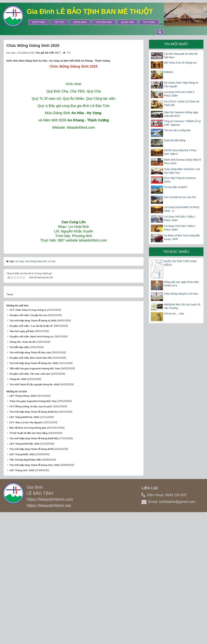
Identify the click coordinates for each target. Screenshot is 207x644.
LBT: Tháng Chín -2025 (22, 599)
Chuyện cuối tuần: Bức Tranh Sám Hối (30, 487)
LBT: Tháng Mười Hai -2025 (24, 546)
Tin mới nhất (176, 44)
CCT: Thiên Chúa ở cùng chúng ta (28, 439)
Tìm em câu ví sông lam (177, 130)
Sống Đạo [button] (80, 22)
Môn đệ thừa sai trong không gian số (30, 557)
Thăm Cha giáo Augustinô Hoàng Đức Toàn (33, 530)
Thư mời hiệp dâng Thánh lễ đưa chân (30, 481)
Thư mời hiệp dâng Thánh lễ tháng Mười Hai (33, 541)
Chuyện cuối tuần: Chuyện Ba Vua (28, 444)
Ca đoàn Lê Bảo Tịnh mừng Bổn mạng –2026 (182, 237)
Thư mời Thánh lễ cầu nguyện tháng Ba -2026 (34, 513)
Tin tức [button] (59, 22)
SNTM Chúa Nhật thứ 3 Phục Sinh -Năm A (180, 152)
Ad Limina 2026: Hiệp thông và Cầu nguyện (181, 84)
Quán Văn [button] (127, 22)
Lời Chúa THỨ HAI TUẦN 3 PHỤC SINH (179, 94)
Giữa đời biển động (175, 140)
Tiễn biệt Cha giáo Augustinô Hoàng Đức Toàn (35, 497)
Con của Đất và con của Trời (180, 197)
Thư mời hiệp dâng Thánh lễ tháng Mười (31, 578)
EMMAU (169, 72)
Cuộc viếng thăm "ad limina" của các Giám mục (182, 171)
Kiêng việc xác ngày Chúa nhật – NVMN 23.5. (182, 284)
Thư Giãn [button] (149, 22)
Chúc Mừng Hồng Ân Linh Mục (181, 294)
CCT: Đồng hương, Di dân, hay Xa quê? (31, 535)
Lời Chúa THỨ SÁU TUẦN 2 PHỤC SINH (180, 228)
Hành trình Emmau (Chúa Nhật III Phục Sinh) (183, 161)
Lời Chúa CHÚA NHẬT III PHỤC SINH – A (182, 209)
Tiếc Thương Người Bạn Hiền (25, 589)
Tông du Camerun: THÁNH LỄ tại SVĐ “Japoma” (182, 123)
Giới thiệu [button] (39, 22)
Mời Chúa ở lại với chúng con (180, 63)
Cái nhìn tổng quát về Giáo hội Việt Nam (181, 56)
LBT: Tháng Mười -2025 (22, 583)
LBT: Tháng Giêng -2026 (23, 525)
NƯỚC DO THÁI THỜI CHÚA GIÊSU (180, 263)
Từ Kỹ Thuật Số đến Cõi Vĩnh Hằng (28, 562)
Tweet (10, 423)
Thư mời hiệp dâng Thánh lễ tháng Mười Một (34, 567)
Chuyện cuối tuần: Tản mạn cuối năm (30, 503)
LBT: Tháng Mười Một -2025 (24, 573)
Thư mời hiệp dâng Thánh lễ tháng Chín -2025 (34, 594)
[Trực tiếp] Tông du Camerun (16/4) (180, 180)
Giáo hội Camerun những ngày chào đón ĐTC (181, 114)
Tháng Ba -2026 (18, 508)
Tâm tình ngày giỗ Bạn (22, 460)
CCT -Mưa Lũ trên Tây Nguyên (26, 551)
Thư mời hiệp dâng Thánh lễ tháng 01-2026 (33, 449)
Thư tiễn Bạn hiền (19, 476)
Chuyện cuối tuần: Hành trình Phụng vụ (31, 465)
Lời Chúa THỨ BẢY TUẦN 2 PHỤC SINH (180, 218)
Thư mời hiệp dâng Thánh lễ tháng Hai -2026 (34, 492)
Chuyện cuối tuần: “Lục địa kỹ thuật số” (31, 455)
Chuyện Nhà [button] (104, 22)
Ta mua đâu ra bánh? (176, 187)
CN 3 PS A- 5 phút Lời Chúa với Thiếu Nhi (182, 103)
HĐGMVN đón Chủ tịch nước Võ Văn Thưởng (182, 306)
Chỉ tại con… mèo (174, 314)
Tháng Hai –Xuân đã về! (22, 471)
